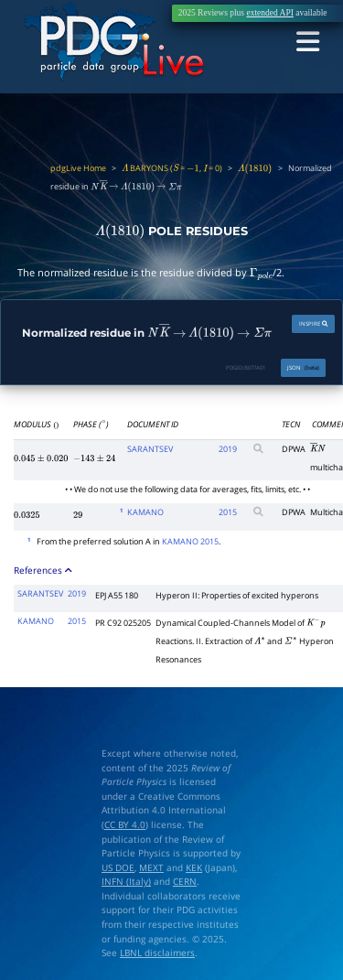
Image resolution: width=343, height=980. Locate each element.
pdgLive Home (78, 168)
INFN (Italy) (126, 882)
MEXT (151, 867)
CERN (185, 882)
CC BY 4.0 (125, 825)
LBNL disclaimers (157, 953)
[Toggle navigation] (309, 42)
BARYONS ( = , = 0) (172, 168)
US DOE (118, 867)
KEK (194, 867)
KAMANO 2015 (190, 540)
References (43, 569)
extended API (269, 13)
